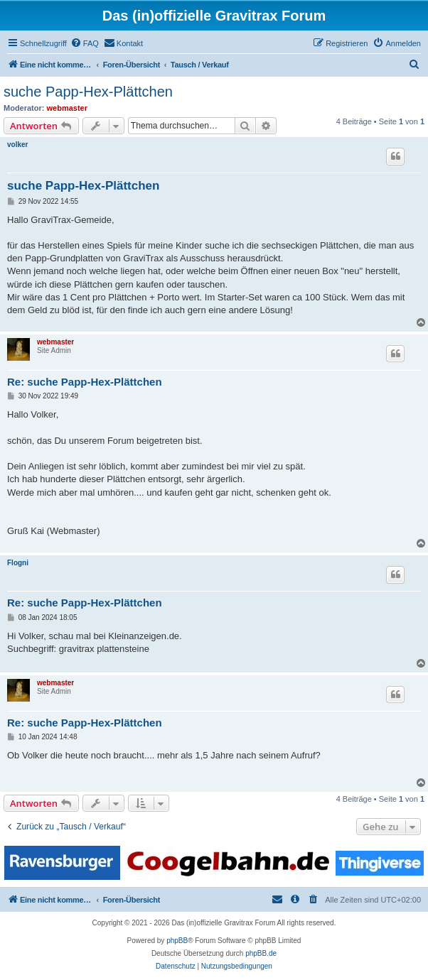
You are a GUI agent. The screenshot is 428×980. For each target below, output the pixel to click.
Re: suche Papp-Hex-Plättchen (85, 382)
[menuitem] (85, 43)
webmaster (67, 108)
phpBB (177, 941)
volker (17, 145)
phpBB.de (261, 953)
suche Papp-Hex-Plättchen (88, 92)
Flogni (18, 563)
